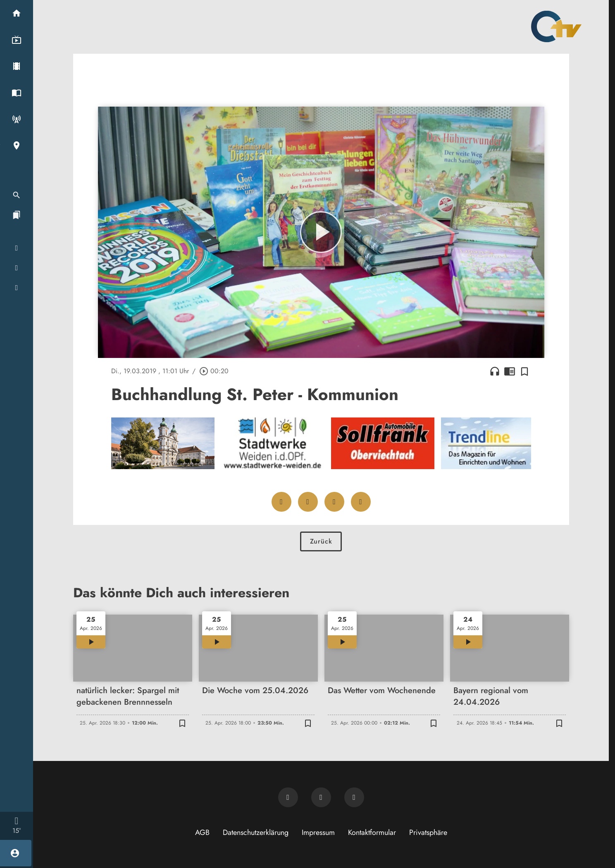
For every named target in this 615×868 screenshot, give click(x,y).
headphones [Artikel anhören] (495, 371)
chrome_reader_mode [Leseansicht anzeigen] (510, 371)
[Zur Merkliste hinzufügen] (524, 371)
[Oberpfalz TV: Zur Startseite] (556, 26)
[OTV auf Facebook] (321, 797)
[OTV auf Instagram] (354, 797)
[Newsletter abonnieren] (288, 797)
